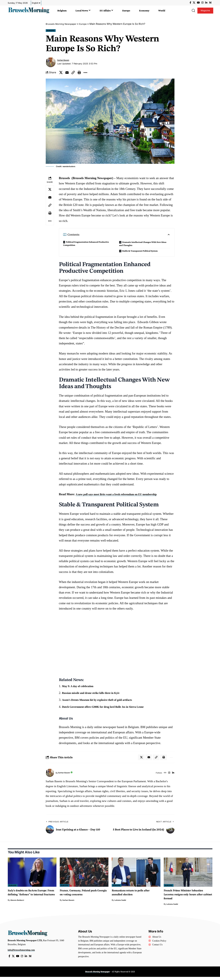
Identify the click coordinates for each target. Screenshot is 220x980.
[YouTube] (198, 3)
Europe (88, 24)
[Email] (68, 74)
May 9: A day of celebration (81, 688)
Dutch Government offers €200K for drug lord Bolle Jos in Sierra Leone (110, 708)
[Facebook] (190, 3)
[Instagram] (202, 3)
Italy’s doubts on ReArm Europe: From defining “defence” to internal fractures (31, 897)
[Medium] (210, 3)
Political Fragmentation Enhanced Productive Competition (86, 245)
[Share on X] (61, 74)
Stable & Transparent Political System (140, 252)
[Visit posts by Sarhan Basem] (51, 63)
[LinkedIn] (206, 3)
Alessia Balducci (18, 907)
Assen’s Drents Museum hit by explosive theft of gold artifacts (103, 701)
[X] (194, 3)
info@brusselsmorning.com (21, 953)
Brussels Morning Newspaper (63, 24)
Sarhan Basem (64, 61)
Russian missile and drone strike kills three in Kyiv (96, 694)
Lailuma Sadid (120, 903)
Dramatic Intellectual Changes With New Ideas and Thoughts (143, 245)
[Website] (164, 775)
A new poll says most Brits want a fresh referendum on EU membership (123, 496)
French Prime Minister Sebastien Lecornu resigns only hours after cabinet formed (187, 897)
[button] (193, 11)
